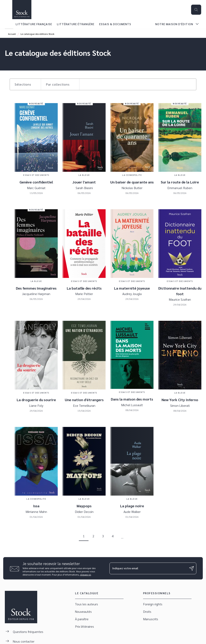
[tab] (9, 24)
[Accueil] (22, 10)
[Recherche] (196, 10)
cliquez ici (85, 575)
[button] (25, 84)
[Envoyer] (192, 568)
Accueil (12, 34)
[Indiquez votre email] (148, 568)
